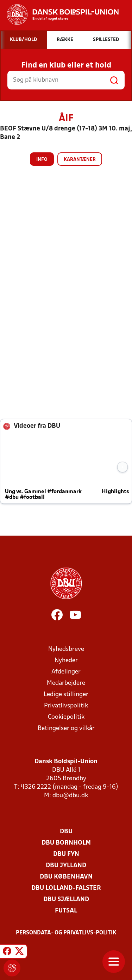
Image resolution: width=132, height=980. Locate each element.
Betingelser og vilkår (66, 728)
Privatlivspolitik (66, 706)
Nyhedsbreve (66, 649)
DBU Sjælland (66, 900)
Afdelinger (66, 672)
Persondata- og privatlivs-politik (66, 933)
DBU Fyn (66, 854)
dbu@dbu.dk (70, 796)
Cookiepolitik (66, 717)
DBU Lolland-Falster (66, 888)
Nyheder (66, 661)
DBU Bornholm (66, 843)
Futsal (66, 911)
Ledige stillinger (66, 695)
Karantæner (80, 160)
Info (42, 160)
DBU (66, 832)
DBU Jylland (66, 866)
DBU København (66, 877)
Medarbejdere (66, 683)
